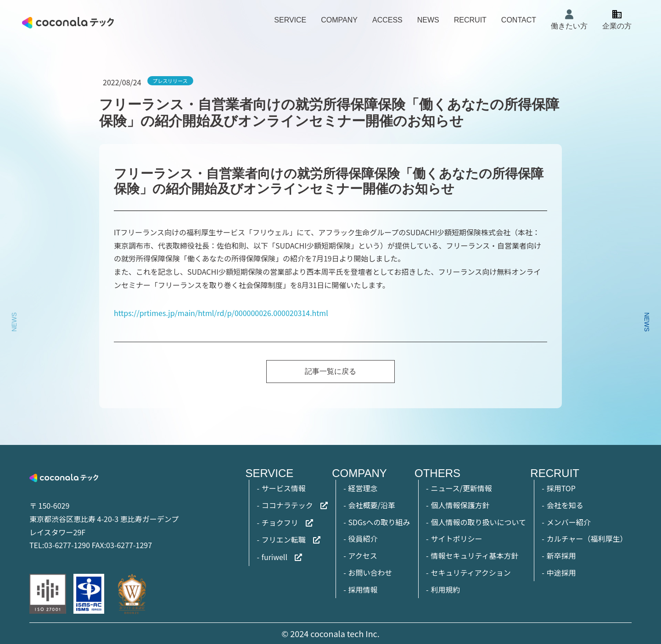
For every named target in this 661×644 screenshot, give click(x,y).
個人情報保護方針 (460, 505)
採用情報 (363, 589)
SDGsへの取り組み (379, 522)
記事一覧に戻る (330, 371)
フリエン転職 (284, 539)
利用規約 (445, 589)
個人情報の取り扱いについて (478, 522)
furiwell (274, 557)
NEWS (428, 20)
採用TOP (561, 488)
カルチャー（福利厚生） (587, 539)
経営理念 (363, 488)
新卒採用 (561, 555)
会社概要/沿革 (372, 505)
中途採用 (561, 572)
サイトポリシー (456, 539)
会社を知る (565, 505)
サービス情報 (284, 488)
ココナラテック (287, 505)
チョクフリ (280, 522)
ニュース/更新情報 (461, 488)
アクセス (363, 555)
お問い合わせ (370, 572)
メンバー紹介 (569, 522)
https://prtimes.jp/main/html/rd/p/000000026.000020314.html (221, 313)
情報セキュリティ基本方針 (474, 555)
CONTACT (519, 20)
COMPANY (339, 20)
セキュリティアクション (471, 572)
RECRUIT (470, 20)
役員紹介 (363, 539)
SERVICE (290, 20)
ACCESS (387, 20)
